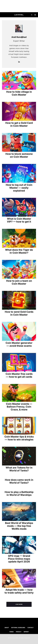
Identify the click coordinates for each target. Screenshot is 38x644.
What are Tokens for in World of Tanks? (19, 469)
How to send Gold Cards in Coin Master (19, 313)
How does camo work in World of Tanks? (19, 481)
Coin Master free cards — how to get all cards (19, 375)
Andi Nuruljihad (19, 37)
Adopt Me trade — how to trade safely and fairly (19, 591)
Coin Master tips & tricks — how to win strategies (19, 438)
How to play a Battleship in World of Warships (19, 494)
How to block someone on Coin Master (19, 155)
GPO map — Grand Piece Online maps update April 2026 (19, 559)
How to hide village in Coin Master (19, 93)
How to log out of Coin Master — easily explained (19, 188)
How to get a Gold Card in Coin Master (19, 124)
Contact (31, 628)
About (7, 628)
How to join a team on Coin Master (19, 282)
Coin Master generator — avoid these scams (19, 344)
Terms (11, 632)
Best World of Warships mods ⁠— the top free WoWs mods (19, 526)
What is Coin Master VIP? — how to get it (19, 220)
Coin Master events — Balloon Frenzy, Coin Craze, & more (19, 407)
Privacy (19, 632)
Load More (19, 604)
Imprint (26, 632)
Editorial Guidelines (18, 628)
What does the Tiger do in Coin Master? (19, 251)
